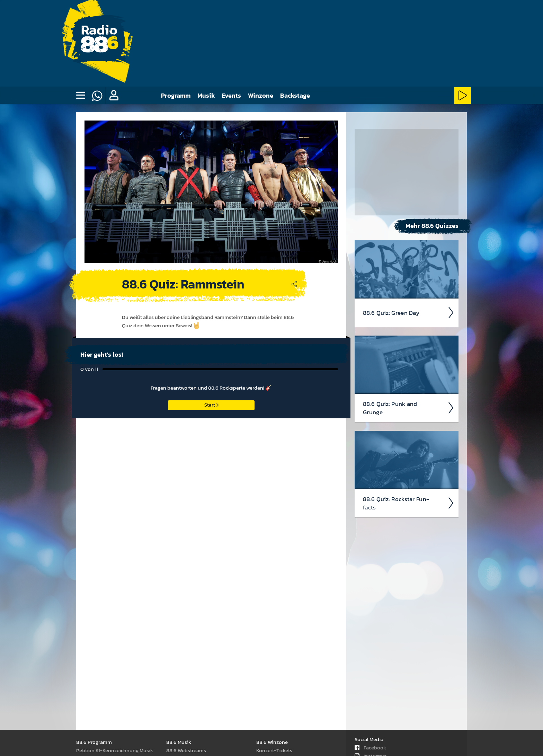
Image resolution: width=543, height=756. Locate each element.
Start (211, 405)
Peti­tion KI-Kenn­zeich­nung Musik (115, 750)
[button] (114, 96)
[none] (80, 96)
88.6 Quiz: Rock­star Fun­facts (409, 503)
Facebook (370, 748)
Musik (206, 95)
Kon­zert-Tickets (274, 750)
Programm (176, 95)
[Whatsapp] (97, 96)
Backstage (295, 95)
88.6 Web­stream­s (186, 750)
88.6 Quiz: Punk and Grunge (409, 408)
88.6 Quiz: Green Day (409, 313)
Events (231, 95)
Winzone (261, 95)
